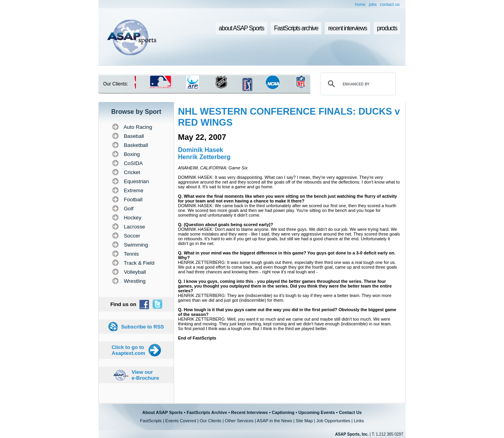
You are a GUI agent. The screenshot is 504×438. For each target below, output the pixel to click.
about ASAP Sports (242, 28)
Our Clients (210, 421)
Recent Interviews (250, 412)
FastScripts (151, 421)
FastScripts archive (296, 28)
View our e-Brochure (145, 375)
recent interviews (347, 28)
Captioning (283, 412)
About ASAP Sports (162, 412)
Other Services (239, 421)
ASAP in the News (274, 421)
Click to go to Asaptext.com (128, 350)
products (387, 28)
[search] (357, 84)
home (360, 4)
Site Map (304, 421)
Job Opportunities (333, 421)
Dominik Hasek (201, 150)
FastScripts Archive (207, 412)
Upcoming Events (317, 412)
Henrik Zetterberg (204, 157)
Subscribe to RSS (142, 327)
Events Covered (181, 421)
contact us (390, 4)
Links (359, 421)
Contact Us (350, 412)
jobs (373, 4)
